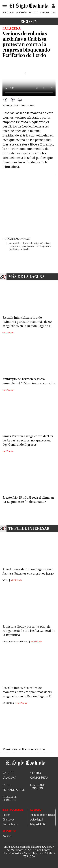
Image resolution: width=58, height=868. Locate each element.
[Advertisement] (29, 206)
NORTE (7, 785)
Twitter (13, 98)
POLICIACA (8, 12)
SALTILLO (34, 12)
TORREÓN (21, 12)
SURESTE (45, 12)
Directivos (9, 819)
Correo (20, 98)
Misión (6, 815)
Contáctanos (10, 824)
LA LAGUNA (9, 778)
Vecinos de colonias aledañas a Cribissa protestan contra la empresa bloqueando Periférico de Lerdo (30, 246)
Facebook (6, 98)
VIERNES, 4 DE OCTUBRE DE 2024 (18, 105)
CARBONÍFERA (39, 778)
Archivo (7, 836)
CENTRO (36, 773)
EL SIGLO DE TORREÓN (37, 786)
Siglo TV (29, 21)
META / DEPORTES (14, 790)
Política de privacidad (43, 815)
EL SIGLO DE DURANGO (10, 798)
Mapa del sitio (38, 824)
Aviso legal (37, 819)
